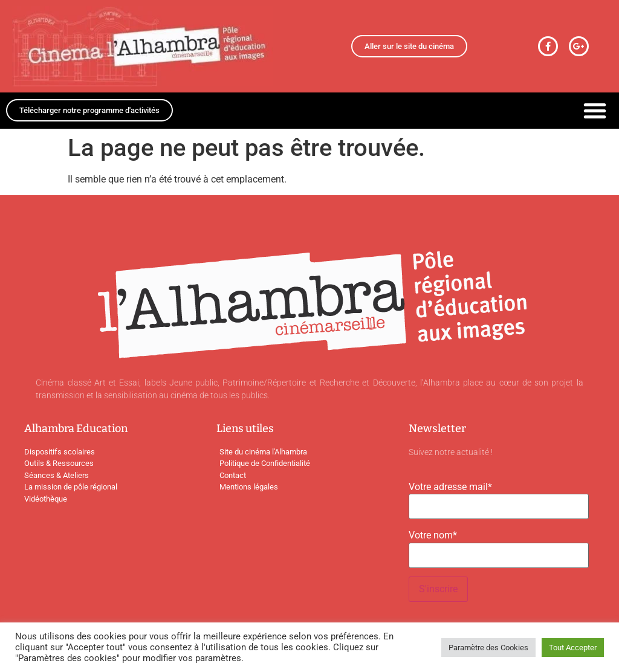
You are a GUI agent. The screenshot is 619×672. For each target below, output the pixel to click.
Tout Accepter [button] (573, 648)
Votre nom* (433, 535)
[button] (595, 111)
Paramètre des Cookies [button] (488, 648)
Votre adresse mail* (450, 487)
